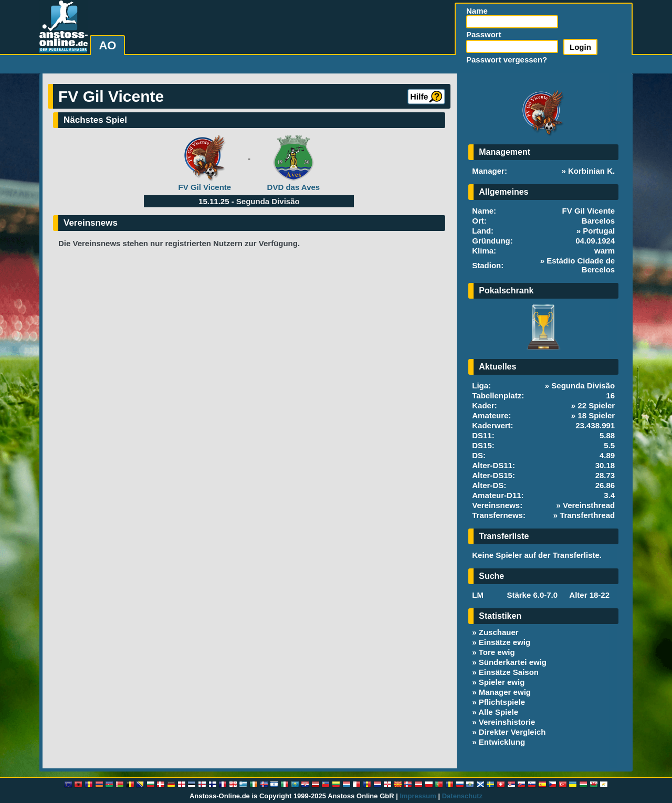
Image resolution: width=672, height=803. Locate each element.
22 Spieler (596, 405)
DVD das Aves (294, 187)
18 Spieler (596, 415)
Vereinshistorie (507, 722)
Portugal (599, 231)
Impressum (418, 796)
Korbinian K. (591, 171)
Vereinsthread (589, 505)
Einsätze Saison (509, 672)
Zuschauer (499, 632)
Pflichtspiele (502, 702)
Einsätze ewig (505, 642)
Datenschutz (462, 796)
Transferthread (587, 515)
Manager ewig (505, 692)
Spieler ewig (502, 682)
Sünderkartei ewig (513, 662)
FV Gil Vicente (205, 187)
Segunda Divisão (268, 201)
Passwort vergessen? (507, 60)
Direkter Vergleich (512, 732)
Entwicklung (502, 742)
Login (580, 47)
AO (107, 45)
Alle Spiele (498, 712)
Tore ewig (497, 652)
